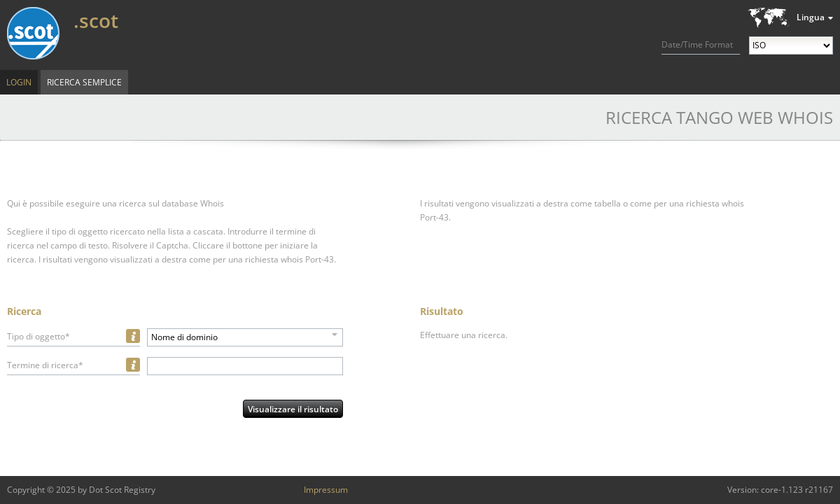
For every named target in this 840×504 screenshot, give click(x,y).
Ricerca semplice (84, 82)
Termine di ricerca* (45, 365)
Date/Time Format (697, 44)
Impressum (326, 490)
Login (19, 82)
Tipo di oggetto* (38, 336)
